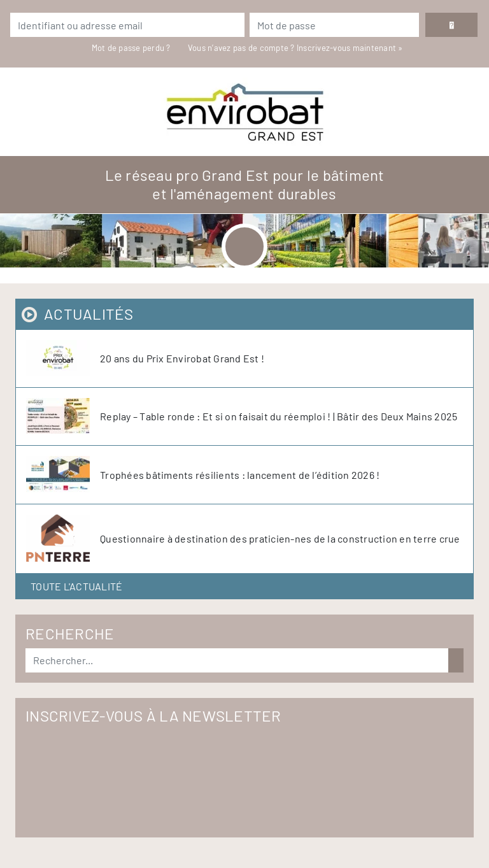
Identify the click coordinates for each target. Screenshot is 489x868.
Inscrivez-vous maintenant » (350, 48)
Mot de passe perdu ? (132, 48)
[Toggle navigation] (244, 246)
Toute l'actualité (76, 586)
